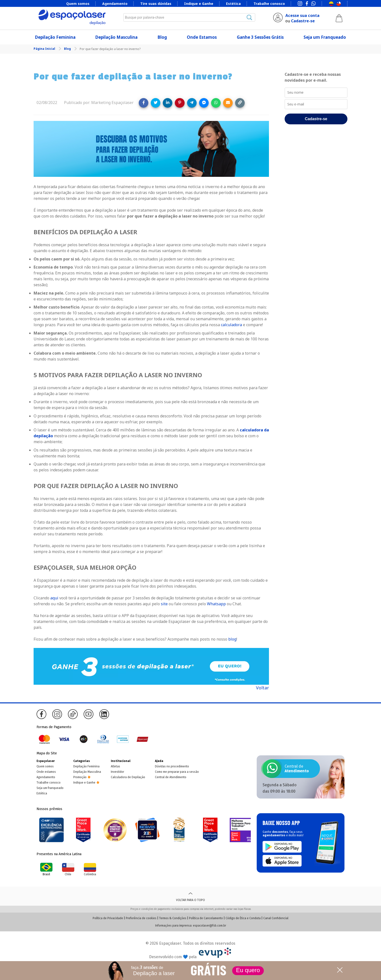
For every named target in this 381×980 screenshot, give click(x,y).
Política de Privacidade (108, 918)
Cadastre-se (303, 21)
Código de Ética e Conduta (243, 918)
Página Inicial (45, 49)
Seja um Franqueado (325, 37)
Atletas (115, 766)
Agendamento (115, 4)
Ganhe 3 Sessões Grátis (260, 37)
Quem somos (78, 4)
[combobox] (189, 17)
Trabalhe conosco (269, 4)
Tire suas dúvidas (156, 4)
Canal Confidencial (276, 918)
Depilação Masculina (116, 37)
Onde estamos (46, 772)
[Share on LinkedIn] (168, 103)
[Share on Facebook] (144, 103)
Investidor (117, 772)
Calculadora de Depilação (128, 777)
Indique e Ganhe (199, 4)
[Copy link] (240, 103)
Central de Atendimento (171, 777)
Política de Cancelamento (206, 918)
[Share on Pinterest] (180, 103)
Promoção (80, 777)
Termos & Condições (173, 918)
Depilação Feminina (55, 37)
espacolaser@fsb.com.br (210, 926)
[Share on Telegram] (192, 103)
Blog (162, 37)
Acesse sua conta (302, 15)
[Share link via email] (228, 103)
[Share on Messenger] (204, 103)
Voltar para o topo (190, 896)
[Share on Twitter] (156, 103)
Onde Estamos (202, 37)
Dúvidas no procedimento (172, 766)
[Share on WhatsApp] (216, 103)
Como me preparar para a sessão (177, 772)
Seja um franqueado (50, 788)
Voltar (262, 688)
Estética (233, 4)
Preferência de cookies (141, 918)
